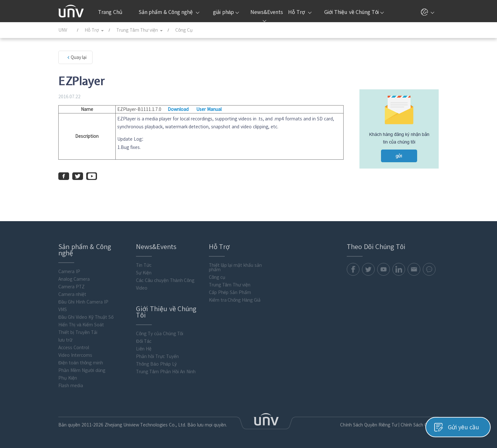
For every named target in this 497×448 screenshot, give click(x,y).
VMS (63, 310)
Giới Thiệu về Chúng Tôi (354, 12)
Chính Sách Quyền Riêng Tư (369, 425)
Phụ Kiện (68, 378)
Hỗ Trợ (300, 12)
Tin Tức (144, 265)
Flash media (71, 386)
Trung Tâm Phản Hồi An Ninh (166, 372)
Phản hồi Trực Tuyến (158, 356)
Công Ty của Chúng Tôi (160, 334)
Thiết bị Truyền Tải (78, 332)
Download (178, 109)
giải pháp (226, 12)
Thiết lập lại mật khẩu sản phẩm (235, 267)
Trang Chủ (110, 12)
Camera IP (69, 272)
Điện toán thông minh (81, 363)
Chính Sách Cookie (420, 425)
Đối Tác (144, 341)
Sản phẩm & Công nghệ (169, 12)
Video (142, 288)
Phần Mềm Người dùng (82, 370)
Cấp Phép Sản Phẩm (230, 292)
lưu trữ (65, 340)
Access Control (74, 348)
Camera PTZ (71, 287)
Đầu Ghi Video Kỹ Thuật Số (86, 317)
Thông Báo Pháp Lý (157, 364)
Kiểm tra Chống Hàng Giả (235, 300)
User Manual (209, 109)
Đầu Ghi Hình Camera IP (83, 302)
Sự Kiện (144, 273)
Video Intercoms (75, 355)
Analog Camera (74, 279)
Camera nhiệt (72, 294)
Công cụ (217, 277)
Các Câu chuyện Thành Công (165, 280)
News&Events (266, 16)
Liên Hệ (144, 349)
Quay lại (79, 57)
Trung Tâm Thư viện (230, 285)
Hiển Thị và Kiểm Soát (81, 325)
